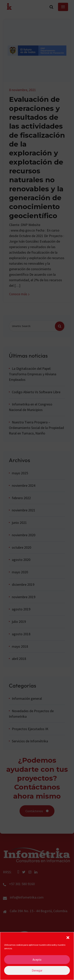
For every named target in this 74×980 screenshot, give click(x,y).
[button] (68, 940)
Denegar (37, 973)
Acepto (37, 962)
